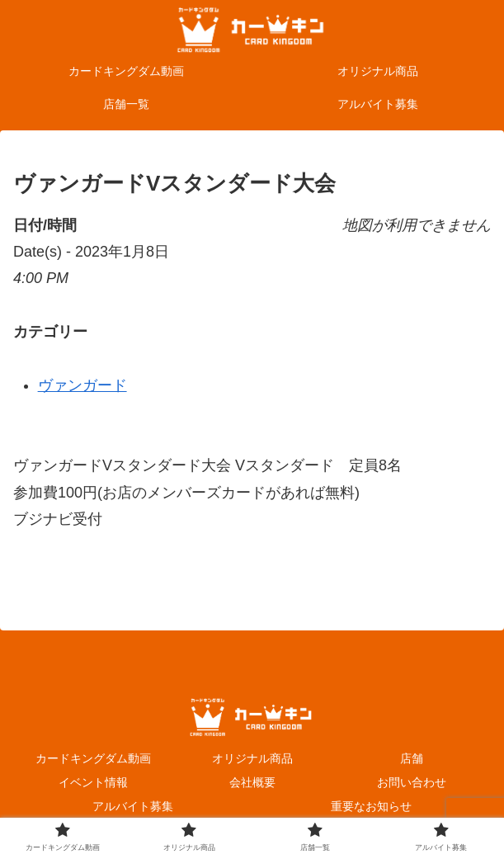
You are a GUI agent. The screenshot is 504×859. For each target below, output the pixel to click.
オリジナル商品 (252, 758)
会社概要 (252, 782)
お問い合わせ (412, 782)
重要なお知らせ (371, 806)
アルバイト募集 (133, 806)
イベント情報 (93, 782)
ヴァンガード (82, 385)
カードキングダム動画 (93, 758)
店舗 (412, 758)
